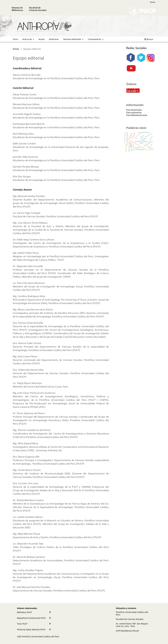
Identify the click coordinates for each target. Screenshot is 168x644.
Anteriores (54, 39)
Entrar (153, 2)
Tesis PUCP (22, 624)
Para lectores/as (134, 110)
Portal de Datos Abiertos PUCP (31, 629)
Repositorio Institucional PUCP (31, 618)
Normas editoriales (73, 39)
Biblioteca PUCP (24, 612)
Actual (41, 39)
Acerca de (27, 39)
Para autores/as (134, 112)
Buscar (149, 39)
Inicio (15, 39)
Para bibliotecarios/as (137, 115)
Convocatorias (95, 39)
